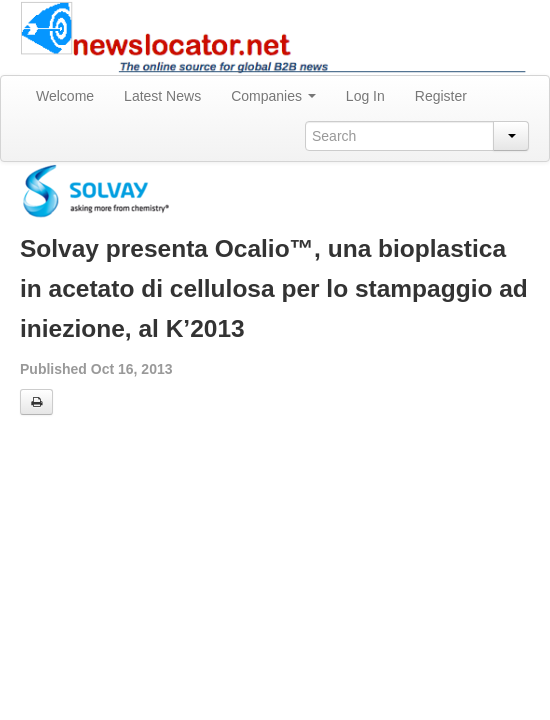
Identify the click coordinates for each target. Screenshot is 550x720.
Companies (273, 96)
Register (441, 96)
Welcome (65, 96)
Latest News (162, 96)
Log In (365, 96)
